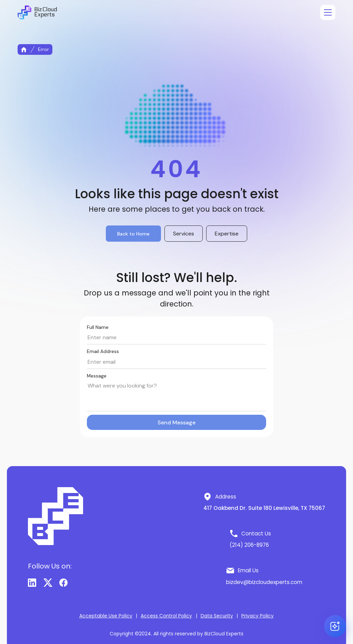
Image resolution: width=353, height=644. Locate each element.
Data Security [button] (217, 616)
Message (97, 376)
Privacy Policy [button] (258, 616)
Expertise (227, 234)
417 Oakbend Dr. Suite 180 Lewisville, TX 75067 (264, 508)
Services (184, 234)
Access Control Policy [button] (166, 616)
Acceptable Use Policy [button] (106, 616)
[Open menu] (328, 12)
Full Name (98, 327)
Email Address (103, 351)
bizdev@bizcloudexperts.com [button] (264, 582)
